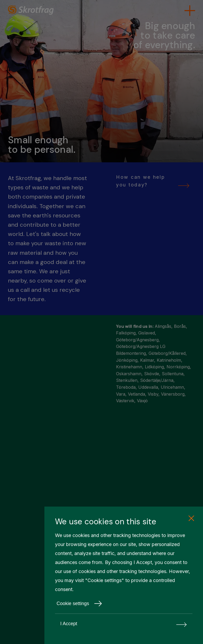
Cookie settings (79, 603)
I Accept (124, 624)
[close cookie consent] (191, 518)
